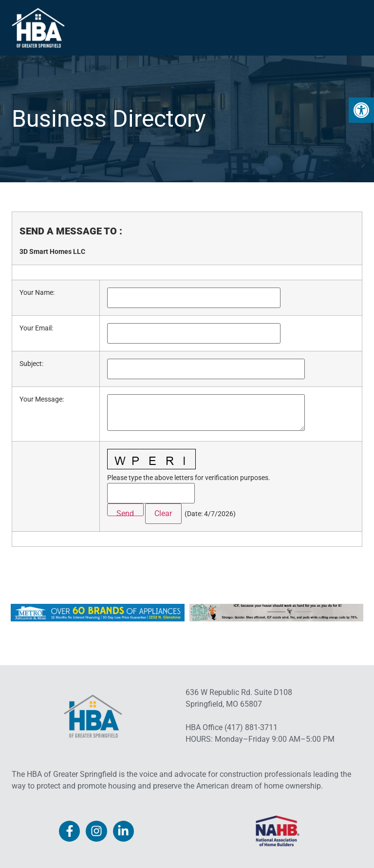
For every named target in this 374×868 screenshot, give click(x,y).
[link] (361, 110)
